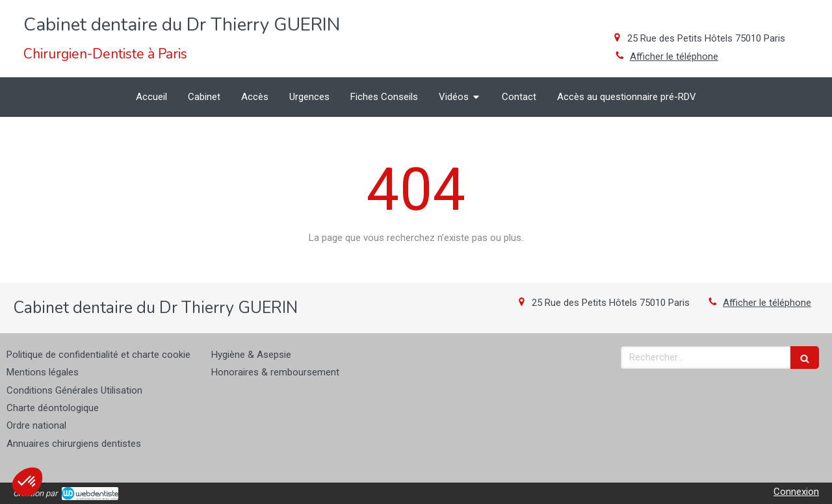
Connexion (796, 492)
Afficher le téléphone (674, 57)
